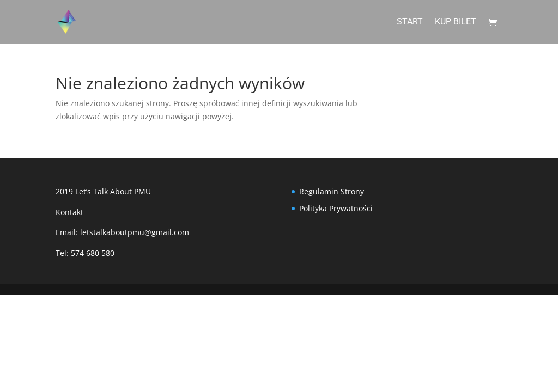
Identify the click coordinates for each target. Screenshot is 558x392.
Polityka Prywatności (336, 208)
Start (410, 22)
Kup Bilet (456, 22)
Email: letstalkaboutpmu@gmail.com (122, 232)
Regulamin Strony (332, 191)
